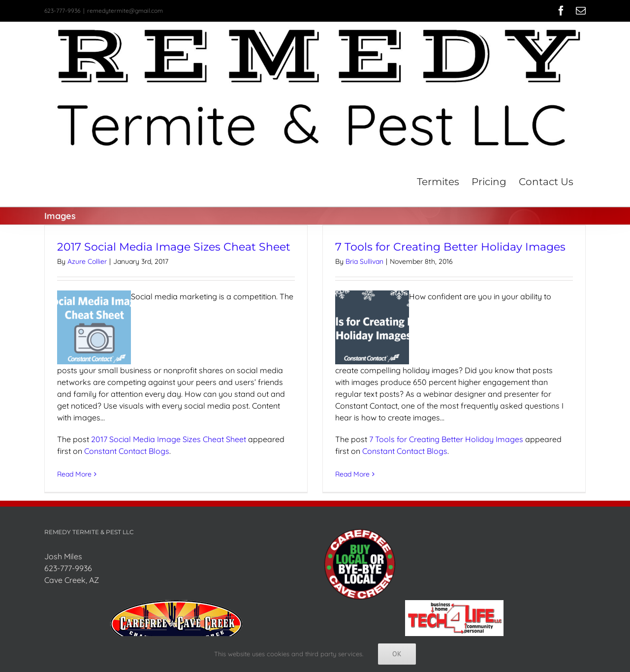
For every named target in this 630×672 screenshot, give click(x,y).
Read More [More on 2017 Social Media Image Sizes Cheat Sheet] (74, 474)
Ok (397, 654)
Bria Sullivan (364, 261)
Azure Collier (87, 261)
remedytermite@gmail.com (125, 11)
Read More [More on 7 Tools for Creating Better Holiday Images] (352, 474)
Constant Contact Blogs (127, 450)
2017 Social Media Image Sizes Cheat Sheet (174, 247)
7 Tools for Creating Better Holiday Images (450, 247)
